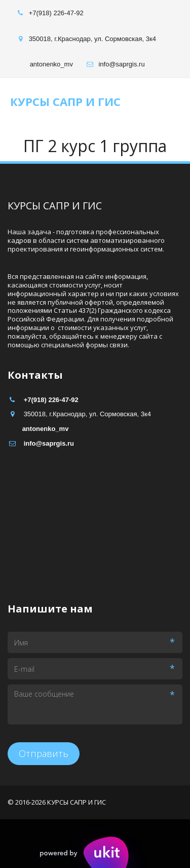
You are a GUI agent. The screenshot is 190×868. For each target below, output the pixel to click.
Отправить (44, 753)
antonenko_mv (51, 64)
